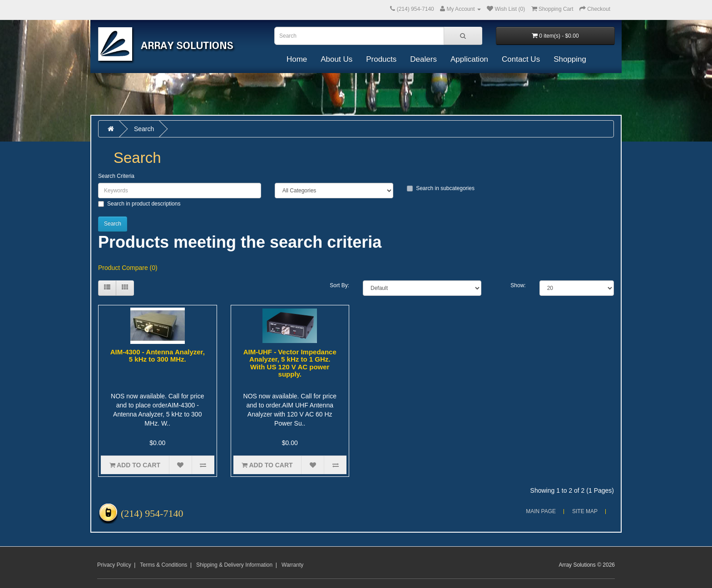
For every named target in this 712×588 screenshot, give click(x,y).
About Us (336, 59)
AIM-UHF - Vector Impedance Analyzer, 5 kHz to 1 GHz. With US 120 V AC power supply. (290, 363)
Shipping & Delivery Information (234, 565)
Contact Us (521, 59)
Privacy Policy (114, 565)
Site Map (585, 511)
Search (144, 129)
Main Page (541, 511)
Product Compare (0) (128, 268)
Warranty (292, 565)
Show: (518, 285)
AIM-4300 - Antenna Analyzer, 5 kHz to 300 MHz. (158, 356)
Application (469, 59)
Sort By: (339, 285)
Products (381, 59)
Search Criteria (116, 176)
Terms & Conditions (163, 565)
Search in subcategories (441, 188)
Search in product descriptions (139, 204)
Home (297, 59)
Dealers (423, 59)
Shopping (570, 59)
